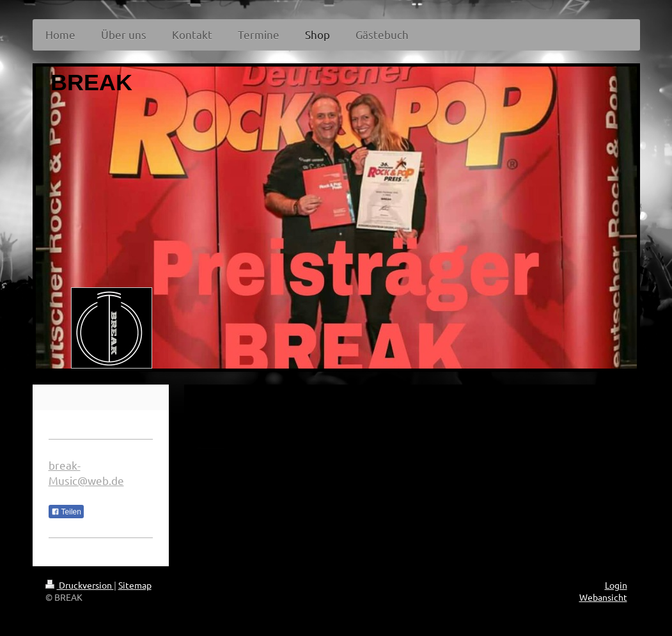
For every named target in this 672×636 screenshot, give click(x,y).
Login (616, 585)
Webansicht (603, 597)
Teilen (66, 512)
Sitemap (135, 585)
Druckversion (80, 585)
